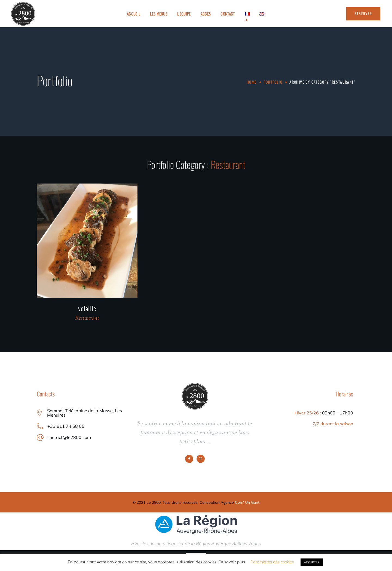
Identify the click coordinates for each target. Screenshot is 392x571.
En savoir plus (232, 562)
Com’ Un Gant (247, 502)
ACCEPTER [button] (312, 562)
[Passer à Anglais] (262, 14)
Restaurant (87, 318)
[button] (363, 14)
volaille (87, 308)
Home (252, 82)
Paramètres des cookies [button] (272, 562)
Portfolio (273, 82)
